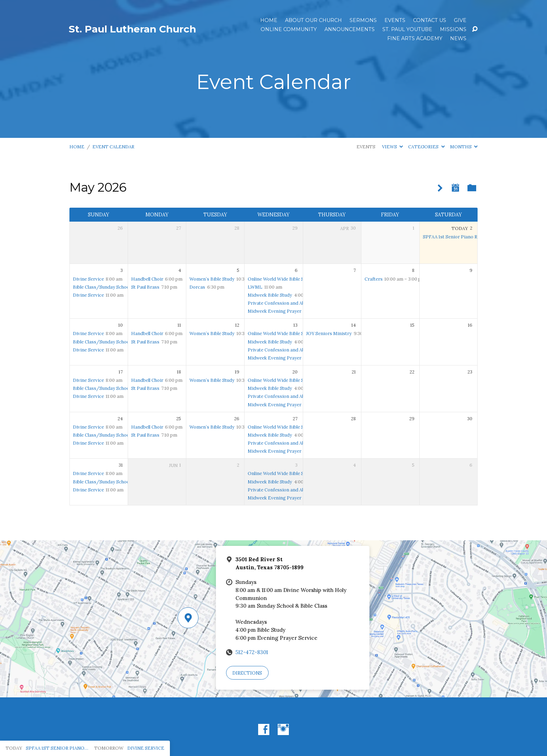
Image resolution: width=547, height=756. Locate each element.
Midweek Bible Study (270, 295)
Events (395, 20)
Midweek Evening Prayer (275, 311)
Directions (247, 673)
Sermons (363, 20)
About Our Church (313, 20)
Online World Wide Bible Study (280, 279)
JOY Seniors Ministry (329, 333)
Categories (426, 147)
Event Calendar (113, 147)
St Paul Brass (145, 287)
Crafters (374, 279)
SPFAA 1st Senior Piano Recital (456, 237)
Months (464, 147)
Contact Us (430, 20)
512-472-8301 (252, 652)
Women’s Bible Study (212, 279)
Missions (453, 29)
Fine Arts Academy (415, 38)
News (458, 38)
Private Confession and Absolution (285, 303)
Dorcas (197, 287)
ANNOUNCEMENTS (350, 29)
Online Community (289, 29)
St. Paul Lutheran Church (132, 29)
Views (392, 147)
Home (269, 20)
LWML (255, 287)
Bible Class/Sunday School (102, 287)
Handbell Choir (147, 279)
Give (460, 20)
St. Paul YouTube (407, 29)
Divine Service (88, 279)
